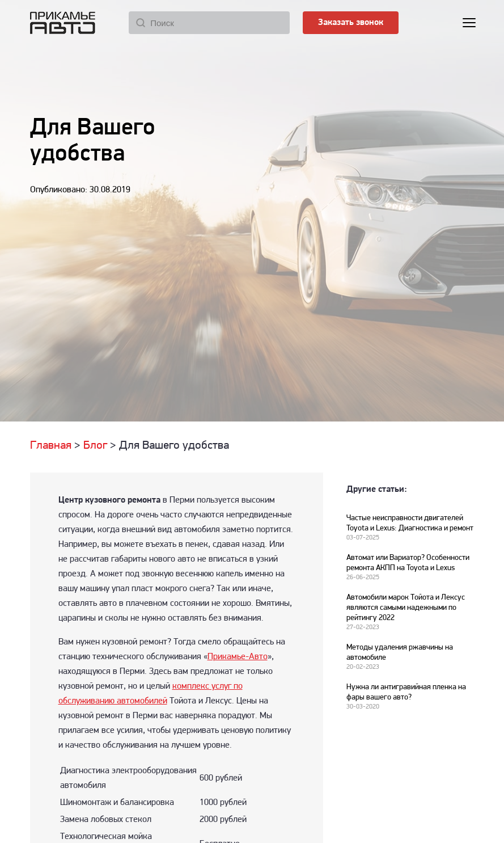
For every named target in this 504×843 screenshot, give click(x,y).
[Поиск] (209, 23)
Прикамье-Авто (238, 657)
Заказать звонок (351, 23)
